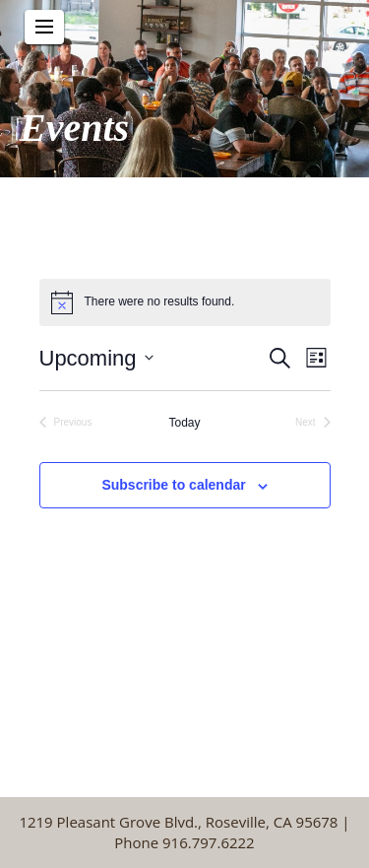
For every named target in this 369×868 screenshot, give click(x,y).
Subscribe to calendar (173, 485)
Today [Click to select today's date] (184, 423)
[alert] (185, 302)
